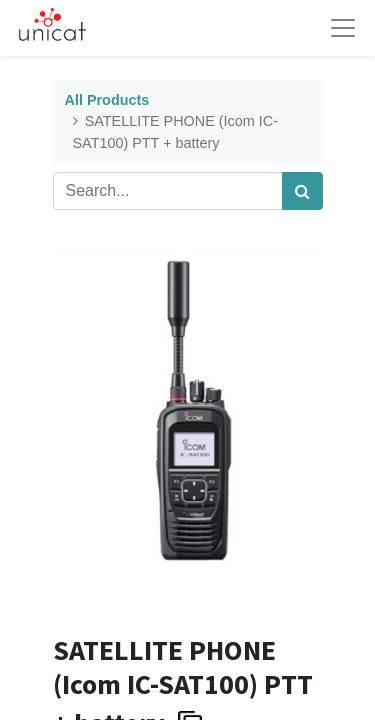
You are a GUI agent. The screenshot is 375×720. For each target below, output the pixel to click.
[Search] (302, 191)
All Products (107, 100)
